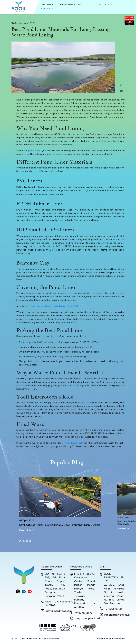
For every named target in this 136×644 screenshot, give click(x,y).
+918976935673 (84, 613)
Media (109, 5)
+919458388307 (66, 602)
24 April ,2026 (123, 518)
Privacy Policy (117, 639)
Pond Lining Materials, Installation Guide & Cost (56, 306)
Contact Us (47, 9)
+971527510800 (113, 609)
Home (44, 5)
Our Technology (68, 5)
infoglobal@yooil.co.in (117, 615)
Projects (92, 5)
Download (103, 639)
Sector (83, 5)
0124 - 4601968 (50, 604)
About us (53, 5)
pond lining (34, 151)
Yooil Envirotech (74, 443)
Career (101, 5)
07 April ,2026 (27, 521)
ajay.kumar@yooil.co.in (58, 611)
